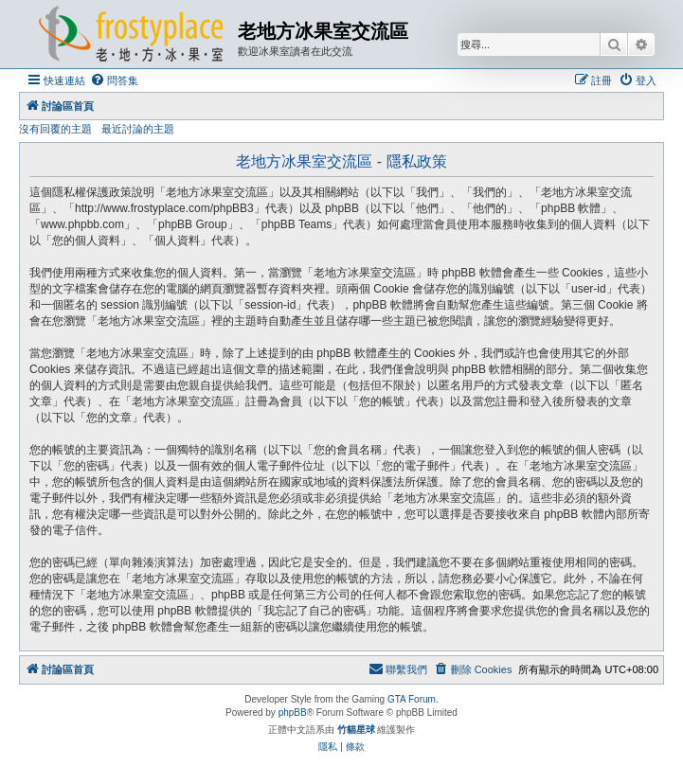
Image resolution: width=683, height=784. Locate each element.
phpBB (293, 713)
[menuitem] (114, 80)
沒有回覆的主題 (55, 129)
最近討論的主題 (138, 129)
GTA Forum (412, 699)
